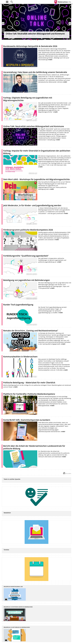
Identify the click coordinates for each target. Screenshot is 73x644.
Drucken (69, 473)
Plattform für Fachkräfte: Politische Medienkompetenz (29, 394)
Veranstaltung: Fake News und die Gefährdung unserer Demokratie (35, 72)
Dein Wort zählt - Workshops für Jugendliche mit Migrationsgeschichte (36, 179)
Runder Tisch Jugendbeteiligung (18, 305)
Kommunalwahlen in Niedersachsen (20, 357)
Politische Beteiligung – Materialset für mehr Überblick (29, 383)
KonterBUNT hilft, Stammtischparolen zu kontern (27, 420)
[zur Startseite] (3, 2)
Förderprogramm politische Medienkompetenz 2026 (28, 230)
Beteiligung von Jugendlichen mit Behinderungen (26, 280)
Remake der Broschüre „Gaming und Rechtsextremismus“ (31, 331)
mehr (51, 60)
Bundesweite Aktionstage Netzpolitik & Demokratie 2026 (30, 46)
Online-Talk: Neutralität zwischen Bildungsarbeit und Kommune (34, 126)
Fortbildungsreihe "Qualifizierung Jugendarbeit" (26, 256)
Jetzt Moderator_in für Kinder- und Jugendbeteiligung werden (32, 205)
